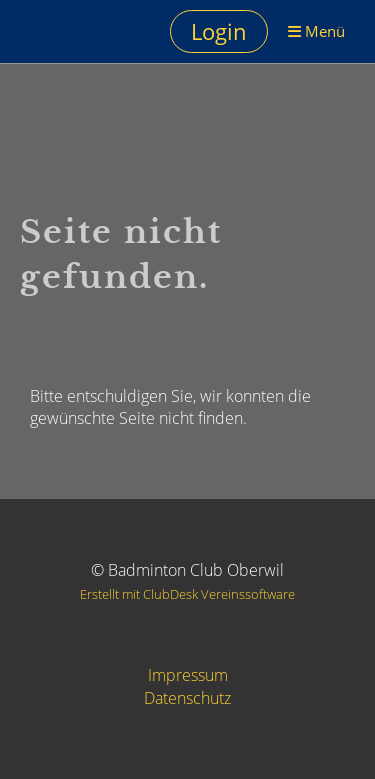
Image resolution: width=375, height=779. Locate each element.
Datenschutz (187, 698)
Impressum (188, 675)
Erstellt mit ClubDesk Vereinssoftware (187, 594)
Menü (316, 31)
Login (219, 31)
